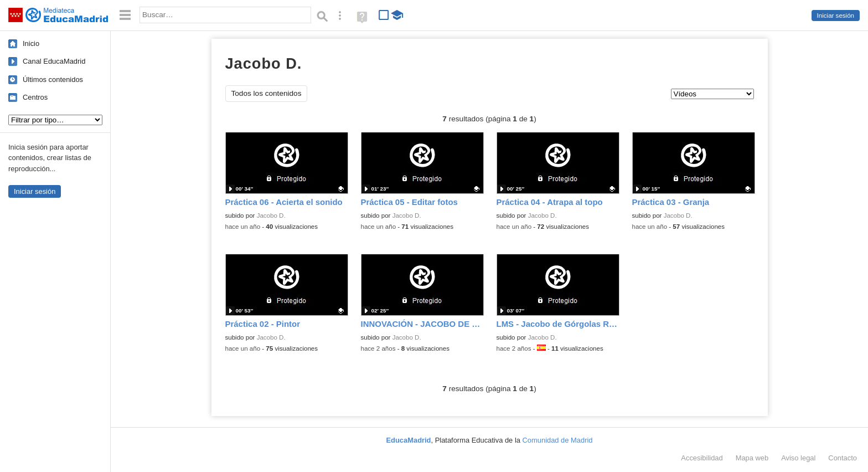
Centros (35, 97)
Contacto (843, 458)
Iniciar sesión (836, 16)
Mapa (752, 458)
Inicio (31, 43)
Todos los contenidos (267, 93)
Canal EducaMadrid (54, 61)
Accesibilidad (702, 458)
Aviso (798, 458)
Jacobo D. (271, 216)
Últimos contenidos (53, 79)
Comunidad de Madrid (558, 440)
